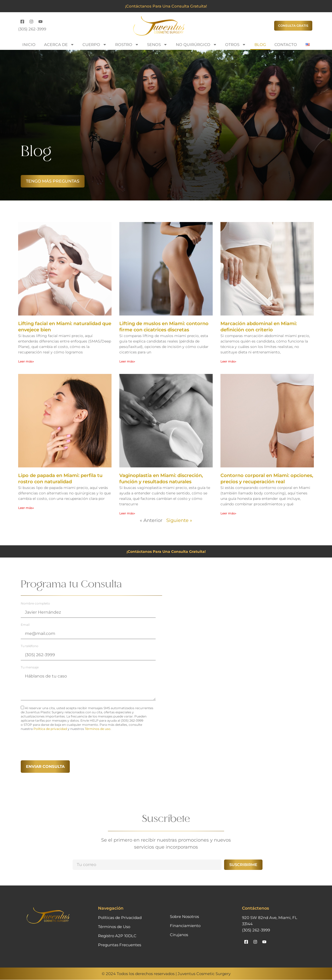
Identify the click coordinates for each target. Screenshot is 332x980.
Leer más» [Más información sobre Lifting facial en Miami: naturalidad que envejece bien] (26, 361)
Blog (260, 45)
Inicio (29, 45)
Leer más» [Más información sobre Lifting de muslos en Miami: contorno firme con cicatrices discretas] (127, 361)
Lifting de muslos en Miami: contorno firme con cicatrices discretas (164, 327)
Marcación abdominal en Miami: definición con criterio (259, 327)
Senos (157, 45)
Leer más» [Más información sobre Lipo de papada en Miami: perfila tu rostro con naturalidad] (26, 508)
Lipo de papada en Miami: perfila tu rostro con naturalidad (60, 479)
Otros (236, 45)
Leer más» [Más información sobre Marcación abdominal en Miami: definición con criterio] (228, 361)
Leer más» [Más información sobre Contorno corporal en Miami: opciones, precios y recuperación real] (228, 513)
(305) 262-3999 (32, 29)
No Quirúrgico (196, 45)
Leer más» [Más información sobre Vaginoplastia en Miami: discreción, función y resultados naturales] (127, 513)
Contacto (286, 45)
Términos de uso (98, 729)
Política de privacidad (50, 729)
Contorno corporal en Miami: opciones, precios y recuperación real (267, 479)
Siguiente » (179, 520)
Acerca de (59, 45)
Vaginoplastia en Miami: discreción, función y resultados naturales (161, 479)
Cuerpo (95, 45)
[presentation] (60, 745)
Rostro (127, 45)
